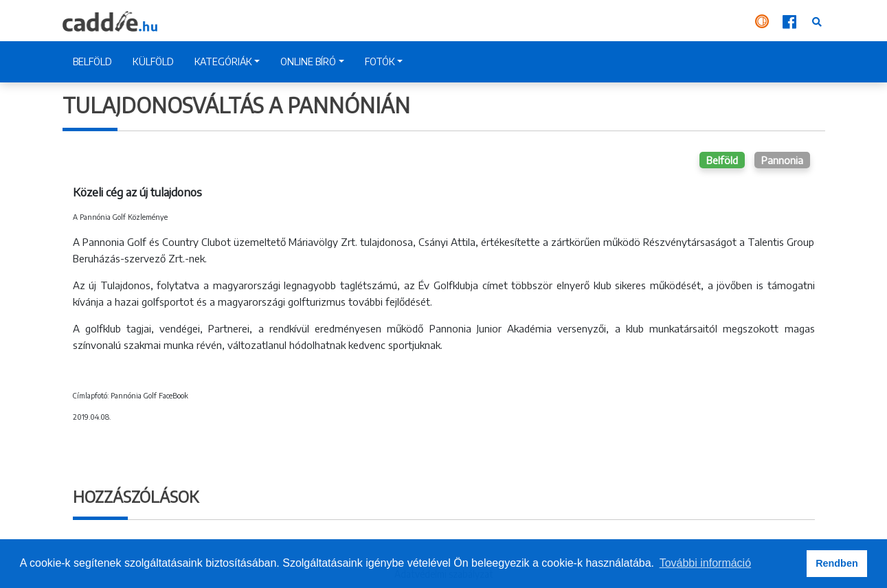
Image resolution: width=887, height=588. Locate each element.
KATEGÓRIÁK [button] (223, 61)
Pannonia (782, 160)
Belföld (722, 160)
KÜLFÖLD (153, 61)
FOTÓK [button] (380, 61)
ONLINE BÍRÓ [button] (308, 61)
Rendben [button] (837, 563)
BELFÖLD (92, 61)
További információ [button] (705, 563)
